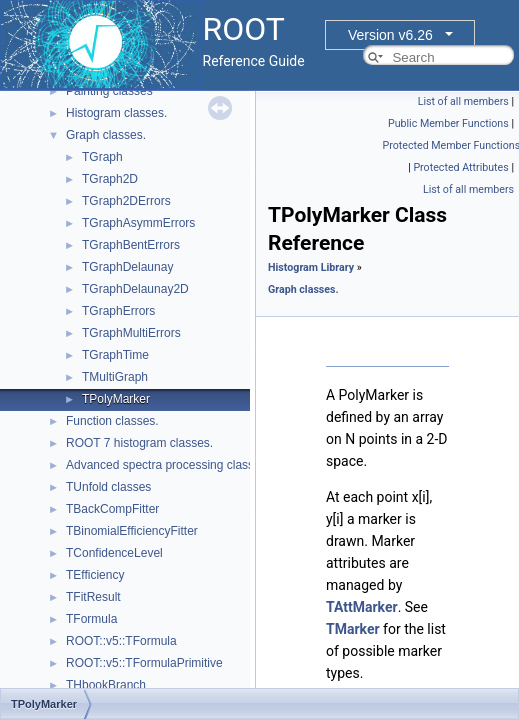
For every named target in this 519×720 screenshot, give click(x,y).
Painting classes (109, 91)
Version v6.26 (390, 35)
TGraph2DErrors (126, 201)
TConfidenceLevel (114, 553)
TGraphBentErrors (131, 245)
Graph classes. (106, 135)
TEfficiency (95, 575)
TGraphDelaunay (127, 267)
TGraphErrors (118, 311)
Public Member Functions (448, 123)
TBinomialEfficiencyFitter (132, 531)
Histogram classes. (116, 113)
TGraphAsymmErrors (138, 223)
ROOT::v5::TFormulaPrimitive (144, 663)
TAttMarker (362, 607)
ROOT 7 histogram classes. (139, 443)
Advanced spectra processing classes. (168, 465)
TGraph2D (110, 179)
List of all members (463, 101)
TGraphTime (115, 355)
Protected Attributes (460, 167)
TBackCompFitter (112, 509)
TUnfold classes (108, 487)
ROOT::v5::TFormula (121, 641)
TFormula (91, 619)
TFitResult (93, 597)
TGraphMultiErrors (131, 333)
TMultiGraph (115, 377)
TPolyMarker (116, 399)
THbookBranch (106, 685)
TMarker (353, 629)
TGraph (102, 157)
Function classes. (112, 421)
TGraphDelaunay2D (135, 289)
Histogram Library (311, 267)
